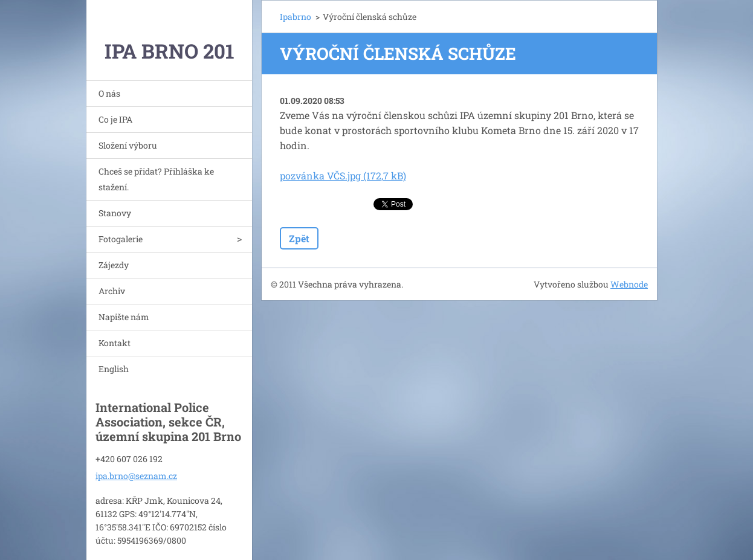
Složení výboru (128, 145)
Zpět (299, 238)
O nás (109, 93)
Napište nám (124, 317)
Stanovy (115, 213)
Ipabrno (296, 17)
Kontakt (115, 343)
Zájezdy (114, 265)
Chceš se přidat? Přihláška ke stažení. (156, 179)
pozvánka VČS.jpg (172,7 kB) (343, 175)
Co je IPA (115, 119)
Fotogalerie (121, 239)
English (114, 369)
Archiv (112, 291)
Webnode (629, 284)
